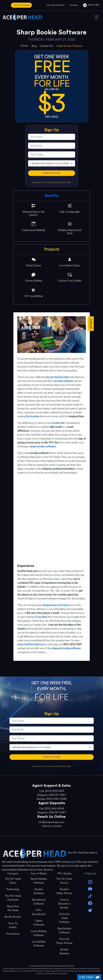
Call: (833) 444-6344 (52, 809)
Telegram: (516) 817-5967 (52, 795)
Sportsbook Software (39, 902)
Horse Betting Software (39, 933)
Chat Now (74, 5)
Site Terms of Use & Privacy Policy (62, 966)
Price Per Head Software (64, 918)
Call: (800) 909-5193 (55, 5)
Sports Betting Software (39, 881)
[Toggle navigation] (96, 17)
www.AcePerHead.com (31, 644)
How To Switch (13, 925)
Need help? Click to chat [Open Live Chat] (42, 182)
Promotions (13, 934)
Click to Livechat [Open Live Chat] (51, 826)
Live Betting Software (39, 944)
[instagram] (90, 882)
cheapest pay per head (55, 605)
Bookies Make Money (64, 891)
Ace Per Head (34, 966)
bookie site (58, 423)
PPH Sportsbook (39, 912)
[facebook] (90, 903)
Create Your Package (21, 5)
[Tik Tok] (90, 896)
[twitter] (90, 910)
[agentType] (52, 163)
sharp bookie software (43, 446)
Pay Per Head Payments (13, 898)
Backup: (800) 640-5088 (61, 182)
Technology (13, 889)
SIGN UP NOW (51, 173)
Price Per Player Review (64, 941)
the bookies (33, 416)
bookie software (64, 381)
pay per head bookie (57, 377)
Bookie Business (64, 951)
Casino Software (39, 923)
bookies (43, 617)
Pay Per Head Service (64, 881)
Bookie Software (39, 891)
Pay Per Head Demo (13, 881)
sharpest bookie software (66, 648)
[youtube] (90, 889)
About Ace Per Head (13, 908)
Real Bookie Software (64, 930)
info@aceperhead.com (51, 822)
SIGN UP (91, 324)
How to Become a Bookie (64, 904)
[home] (24, 46)
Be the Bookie (13, 917)
